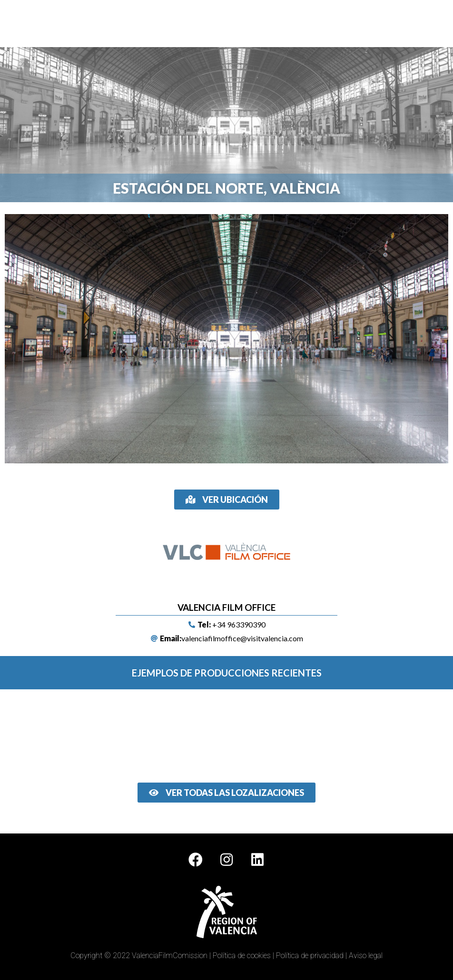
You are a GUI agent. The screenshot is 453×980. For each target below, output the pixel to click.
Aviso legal (366, 955)
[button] (295, 23)
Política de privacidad (310, 955)
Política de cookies (242, 955)
